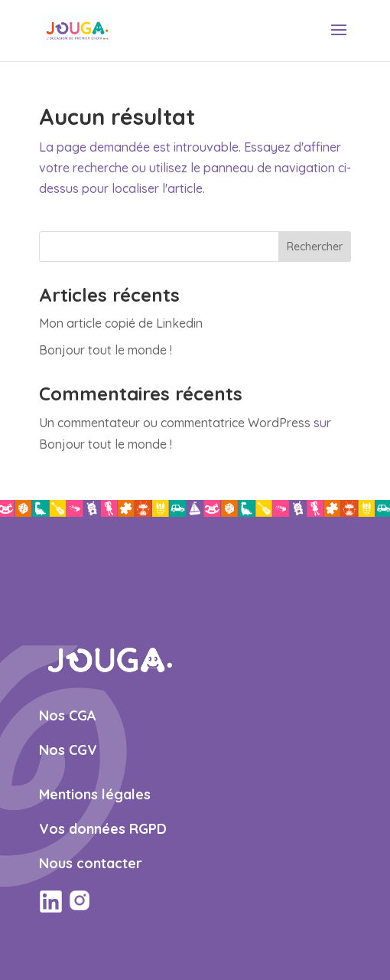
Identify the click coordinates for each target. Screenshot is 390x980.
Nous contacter (91, 863)
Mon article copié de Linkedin (121, 323)
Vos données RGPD (103, 829)
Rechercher (315, 247)
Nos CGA (68, 715)
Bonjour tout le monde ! (106, 350)
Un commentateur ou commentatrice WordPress (175, 423)
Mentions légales (95, 794)
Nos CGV (68, 750)
